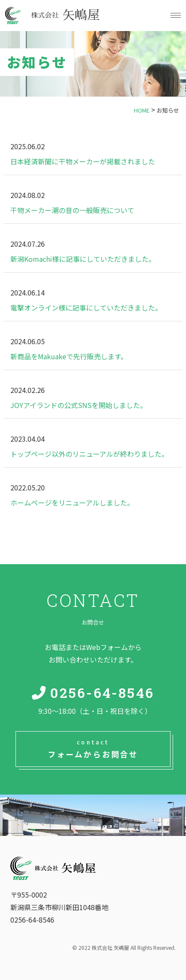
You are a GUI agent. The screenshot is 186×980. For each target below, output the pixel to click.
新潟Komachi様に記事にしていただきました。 (83, 259)
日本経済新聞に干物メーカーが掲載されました (83, 161)
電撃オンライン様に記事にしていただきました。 (86, 308)
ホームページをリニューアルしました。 (72, 503)
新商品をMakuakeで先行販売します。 (69, 356)
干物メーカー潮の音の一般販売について (72, 210)
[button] (175, 15)
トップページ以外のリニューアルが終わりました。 (89, 454)
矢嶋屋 (66, 15)
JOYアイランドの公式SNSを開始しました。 (79, 405)
